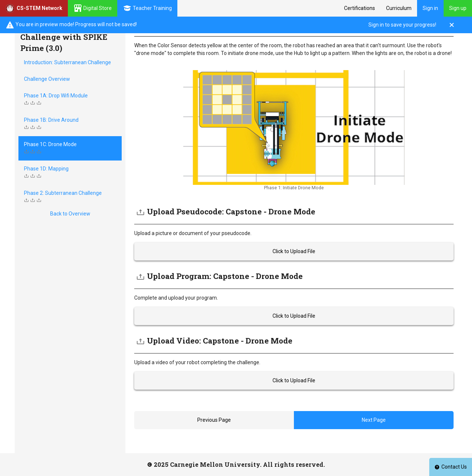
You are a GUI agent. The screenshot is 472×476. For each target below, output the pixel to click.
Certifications (360, 8)
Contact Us (451, 467)
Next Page (374, 420)
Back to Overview (70, 214)
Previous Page (214, 420)
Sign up (458, 8)
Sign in (430, 8)
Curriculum (399, 8)
